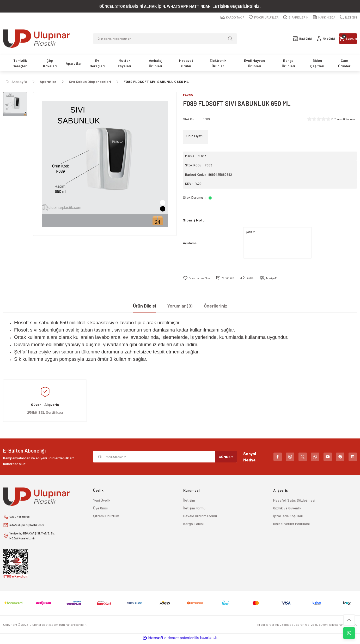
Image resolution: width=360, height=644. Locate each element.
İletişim (189, 501)
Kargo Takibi (193, 524)
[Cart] (340, 39)
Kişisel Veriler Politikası (291, 524)
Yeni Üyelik (102, 501)
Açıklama (190, 243)
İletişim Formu (194, 509)
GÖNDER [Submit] (226, 457)
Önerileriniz (216, 306)
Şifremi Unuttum (106, 517)
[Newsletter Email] (165, 458)
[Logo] (36, 39)
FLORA (203, 157)
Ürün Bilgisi (144, 306)
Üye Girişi (100, 509)
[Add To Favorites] (199, 279)
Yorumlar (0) (180, 306)
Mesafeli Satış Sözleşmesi (294, 501)
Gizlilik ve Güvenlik (287, 509)
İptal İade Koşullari (288, 517)
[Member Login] (302, 39)
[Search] (165, 39)
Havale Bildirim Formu (200, 517)
